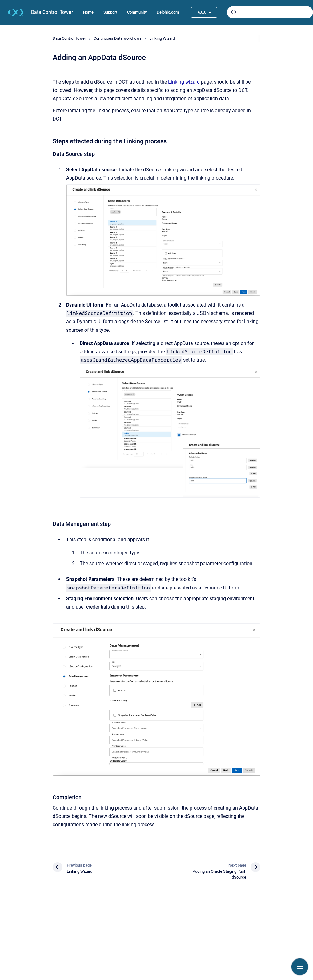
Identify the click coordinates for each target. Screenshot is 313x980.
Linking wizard (184, 82)
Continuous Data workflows (118, 38)
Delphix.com (168, 12)
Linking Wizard (162, 38)
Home (88, 12)
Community (137, 12)
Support (110, 12)
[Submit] (234, 12)
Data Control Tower (52, 12)
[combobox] (270, 12)
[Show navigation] (300, 967)
